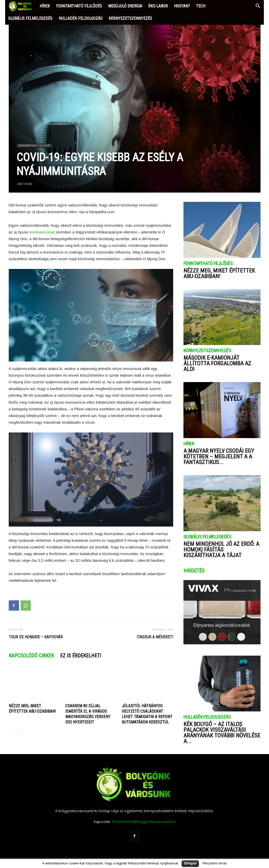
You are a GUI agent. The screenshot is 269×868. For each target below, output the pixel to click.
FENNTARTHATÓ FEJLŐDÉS (79, 6)
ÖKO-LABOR (158, 6)
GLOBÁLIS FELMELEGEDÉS (30, 18)
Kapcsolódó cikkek (31, 656)
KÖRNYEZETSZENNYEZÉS (130, 18)
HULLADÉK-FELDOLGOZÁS (81, 18)
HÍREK (45, 6)
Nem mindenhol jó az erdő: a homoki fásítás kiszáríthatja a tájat (221, 550)
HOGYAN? (182, 6)
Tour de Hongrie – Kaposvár (36, 637)
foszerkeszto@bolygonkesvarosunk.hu (144, 822)
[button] (258, 7)
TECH (201, 6)
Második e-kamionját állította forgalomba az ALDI (217, 363)
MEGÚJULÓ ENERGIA (125, 6)
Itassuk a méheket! (155, 637)
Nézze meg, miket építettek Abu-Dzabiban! (219, 273)
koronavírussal (42, 232)
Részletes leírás (215, 863)
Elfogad (190, 863)
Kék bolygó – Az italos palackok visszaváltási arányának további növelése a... (222, 733)
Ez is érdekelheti (81, 656)
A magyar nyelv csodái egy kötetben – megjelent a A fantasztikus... (219, 456)
